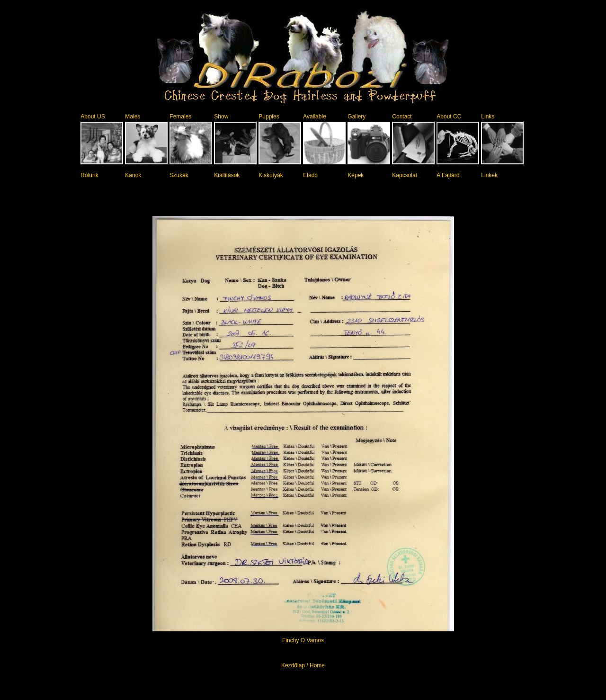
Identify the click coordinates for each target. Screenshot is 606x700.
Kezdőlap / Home (303, 665)
